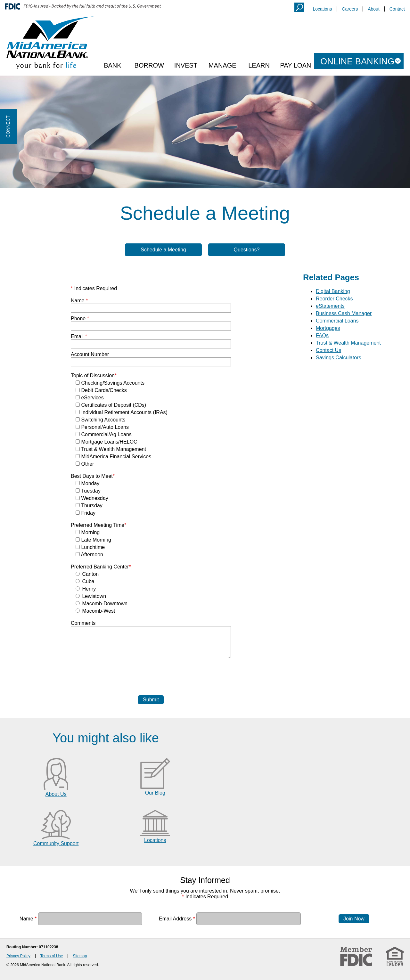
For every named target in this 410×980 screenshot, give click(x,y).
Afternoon (89, 555)
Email (79, 336)
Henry (86, 589)
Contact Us (328, 350)
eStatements (330, 306)
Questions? (247, 250)
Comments (83, 623)
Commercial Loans (337, 321)
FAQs (322, 335)
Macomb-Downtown (102, 604)
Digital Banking (333, 291)
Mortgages (328, 328)
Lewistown (91, 596)
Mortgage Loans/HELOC (107, 442)
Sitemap (80, 956)
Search (299, 7)
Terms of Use (52, 956)
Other (85, 464)
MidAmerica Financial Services (113, 457)
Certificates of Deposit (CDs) (111, 405)
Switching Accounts (100, 420)
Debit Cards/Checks (101, 390)
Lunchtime (90, 547)
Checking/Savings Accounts (110, 383)
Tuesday (88, 491)
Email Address (177, 919)
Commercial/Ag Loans (104, 434)
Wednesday (92, 498)
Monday (87, 483)
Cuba (85, 581)
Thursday (89, 506)
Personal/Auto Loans (102, 427)
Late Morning (93, 540)
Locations (322, 9)
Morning (88, 532)
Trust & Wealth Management (111, 449)
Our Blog (155, 793)
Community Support (56, 843)
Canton (87, 574)
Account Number (90, 354)
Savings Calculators (338, 358)
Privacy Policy (18, 956)
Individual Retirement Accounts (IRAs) (122, 412)
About (374, 9)
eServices (90, 398)
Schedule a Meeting (163, 250)
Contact (397, 9)
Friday (86, 513)
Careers (350, 9)
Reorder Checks (334, 299)
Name (79, 301)
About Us (56, 794)
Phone (80, 318)
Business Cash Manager (344, 313)
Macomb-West (95, 611)
